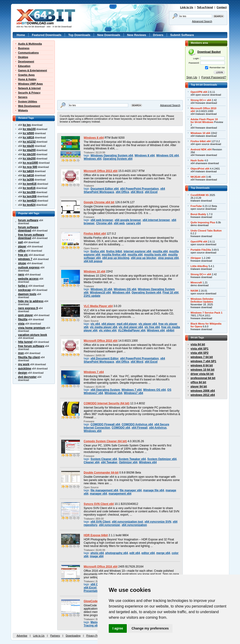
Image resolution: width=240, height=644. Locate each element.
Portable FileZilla (201, 250)
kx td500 (29, 133)
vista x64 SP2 (199, 353)
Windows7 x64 (133, 393)
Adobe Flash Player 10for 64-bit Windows (204, 121)
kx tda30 (29, 146)
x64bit (170, 330)
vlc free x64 (152, 327)
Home (21, 35)
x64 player (108, 324)
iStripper (196, 258)
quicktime (25, 369)
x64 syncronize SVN (158, 522)
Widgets (23, 110)
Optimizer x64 (128, 462)
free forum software (31, 346)
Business (24, 48)
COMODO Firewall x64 (105, 424)
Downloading (73, 636)
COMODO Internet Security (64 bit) (107, 403)
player (22, 246)
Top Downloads (79, 35)
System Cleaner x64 (104, 459)
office (22, 251)
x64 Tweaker (109, 462)
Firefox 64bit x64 (95, 234)
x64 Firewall (140, 428)
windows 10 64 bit (202, 370)
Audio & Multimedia (30, 44)
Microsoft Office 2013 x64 (101, 171)
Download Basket (209, 52)
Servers (23, 97)
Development (26, 62)
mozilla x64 (160, 251)
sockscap (24, 290)
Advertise (22, 636)
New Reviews (137, 35)
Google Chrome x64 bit (99, 202)
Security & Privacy (29, 93)
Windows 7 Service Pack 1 (206, 313)
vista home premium (32, 328)
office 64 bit (198, 382)
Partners (55, 636)
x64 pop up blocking (116, 258)
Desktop (23, 57)
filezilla (23, 319)
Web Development (29, 106)
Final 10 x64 (171, 293)
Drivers (158, 35)
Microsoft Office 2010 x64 (101, 341)
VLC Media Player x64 (98, 306)
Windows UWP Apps (30, 84)
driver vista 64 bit (202, 374)
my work (24, 364)
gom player (26, 315)
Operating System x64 (118, 159)
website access (28, 279)
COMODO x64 (121, 428)
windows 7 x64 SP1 (203, 361)
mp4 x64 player (127, 324)
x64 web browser (102, 220)
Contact (222, 7)
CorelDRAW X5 (200, 195)
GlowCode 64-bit (95, 601)
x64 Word (137, 192)
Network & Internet (29, 88)
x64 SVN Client (100, 522)
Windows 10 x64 (94, 271)
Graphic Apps (26, 75)
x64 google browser (128, 220)
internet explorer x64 (137, 251)
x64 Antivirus (158, 428)
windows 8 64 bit (202, 365)
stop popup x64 (168, 258)
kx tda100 (29, 129)
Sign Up (192, 77)
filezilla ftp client (29, 357)
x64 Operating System (105, 390)
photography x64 (116, 553)
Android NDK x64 (201, 149)
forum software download (28, 229)
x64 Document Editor (105, 358)
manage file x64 (154, 490)
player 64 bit (199, 387)
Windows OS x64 (167, 156)
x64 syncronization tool (127, 522)
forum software (28, 220)
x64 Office (122, 192)
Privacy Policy (94, 636)
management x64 (120, 494)
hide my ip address (31, 301)
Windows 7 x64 (94, 372)
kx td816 (29, 137)
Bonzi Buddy (198, 214)
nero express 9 (28, 308)
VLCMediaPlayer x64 (132, 330)
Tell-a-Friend (205, 7)
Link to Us (187, 7)
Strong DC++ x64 (201, 100)
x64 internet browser (156, 220)
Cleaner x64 (92, 462)
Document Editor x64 (105, 189)
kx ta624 (28, 171)
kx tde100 (29, 154)
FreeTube (196, 206)
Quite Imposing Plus (203, 222)
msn (21, 353)
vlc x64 (95, 324)
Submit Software (182, 35)
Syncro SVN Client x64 (99, 504)
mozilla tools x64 (155, 255)
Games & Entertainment (32, 70)
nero (21, 275)
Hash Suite (197, 160)
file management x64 (104, 490)
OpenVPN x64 (199, 92)
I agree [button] (118, 628)
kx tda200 (29, 150)
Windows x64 (93, 159)
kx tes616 (29, 188)
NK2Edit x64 (198, 177)
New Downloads (109, 35)
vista (21, 324)
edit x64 (135, 553)
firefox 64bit (114, 251)
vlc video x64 (108, 330)
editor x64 (148, 553)
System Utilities (28, 101)
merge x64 (163, 553)
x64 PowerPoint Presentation (139, 189)
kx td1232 (29, 142)
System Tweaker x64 (132, 459)
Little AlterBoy (199, 266)
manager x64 (99, 494)
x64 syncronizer (109, 525)
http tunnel (25, 342)
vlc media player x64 (104, 327)
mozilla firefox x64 (114, 255)
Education (24, 66)
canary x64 (133, 223)
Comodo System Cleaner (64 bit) (105, 441)
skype (22, 263)
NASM (194, 291)
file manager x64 (131, 490)
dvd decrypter (27, 377)
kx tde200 (29, 159)
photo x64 (97, 553)
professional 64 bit (203, 378)
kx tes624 (29, 205)
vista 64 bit (198, 344)
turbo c (23, 286)
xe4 (20, 242)
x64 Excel (151, 192)
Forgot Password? (214, 77)
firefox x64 (97, 251)
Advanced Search (202, 21)
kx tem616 (30, 184)
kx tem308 (30, 196)
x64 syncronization (134, 525)
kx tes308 (29, 192)
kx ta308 (28, 180)
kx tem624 (30, 201)
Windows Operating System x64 (112, 156)
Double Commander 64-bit (101, 473)
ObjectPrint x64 (200, 169)
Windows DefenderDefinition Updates (202, 300)
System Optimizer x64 (162, 459)
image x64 (97, 556)
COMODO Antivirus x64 (137, 424)
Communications (28, 53)
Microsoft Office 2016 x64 (101, 567)
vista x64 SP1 (199, 349)
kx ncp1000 (30, 163)
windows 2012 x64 (203, 395)
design (23, 373)
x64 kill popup (93, 261)
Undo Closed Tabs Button (206, 231)
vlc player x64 (148, 324)
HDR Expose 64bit (96, 535)
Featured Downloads (47, 35)
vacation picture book (33, 335)
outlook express (29, 268)
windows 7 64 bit (202, 357)
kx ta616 (28, 175)
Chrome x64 (104, 223)
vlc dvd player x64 (131, 327)
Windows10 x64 (100, 293)
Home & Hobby (27, 79)
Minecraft (196, 282)
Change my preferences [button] (150, 628)
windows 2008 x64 (203, 391)
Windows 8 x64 (94, 138)
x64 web (119, 223)
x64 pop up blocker (144, 258)
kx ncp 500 (30, 167)
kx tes (27, 125)
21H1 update (92, 296)
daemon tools (27, 294)
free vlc (23, 255)
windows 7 (25, 259)
